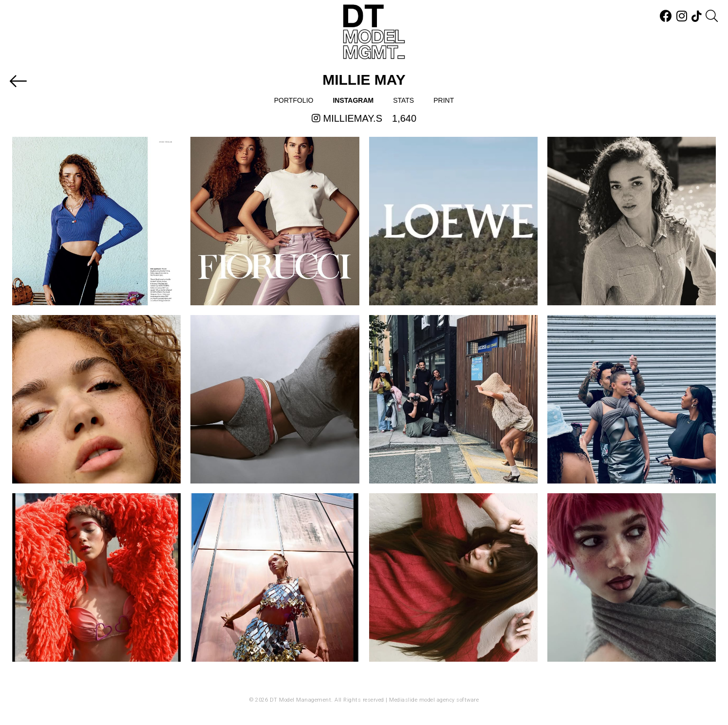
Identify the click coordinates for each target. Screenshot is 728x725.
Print (444, 100)
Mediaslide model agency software (434, 700)
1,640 (404, 118)
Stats (403, 100)
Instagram (353, 100)
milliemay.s (347, 118)
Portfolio (294, 100)
